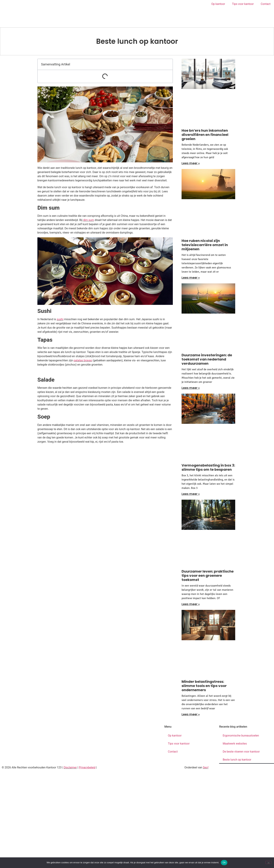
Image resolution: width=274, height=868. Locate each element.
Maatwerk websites (235, 744)
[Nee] (268, 862)
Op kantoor (218, 4)
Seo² (206, 767)
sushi (60, 319)
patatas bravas (83, 360)
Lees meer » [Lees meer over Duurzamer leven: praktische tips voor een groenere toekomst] (191, 604)
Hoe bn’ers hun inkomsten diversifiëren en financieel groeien (205, 135)
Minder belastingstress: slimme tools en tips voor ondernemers (204, 686)
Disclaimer (70, 767)
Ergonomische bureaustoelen (241, 736)
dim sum (89, 220)
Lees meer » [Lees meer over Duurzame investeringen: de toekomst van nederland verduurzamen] (191, 388)
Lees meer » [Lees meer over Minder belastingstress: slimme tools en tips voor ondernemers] (191, 714)
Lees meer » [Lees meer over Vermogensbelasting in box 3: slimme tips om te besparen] (191, 494)
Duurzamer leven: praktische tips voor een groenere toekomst (208, 576)
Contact (266, 4)
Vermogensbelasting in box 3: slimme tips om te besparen (208, 467)
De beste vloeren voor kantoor (241, 752)
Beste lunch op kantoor (237, 760)
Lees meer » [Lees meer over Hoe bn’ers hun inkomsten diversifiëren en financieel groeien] (191, 163)
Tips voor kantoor (243, 4)
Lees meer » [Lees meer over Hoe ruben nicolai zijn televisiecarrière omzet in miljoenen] (191, 278)
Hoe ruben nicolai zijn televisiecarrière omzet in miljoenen (205, 245)
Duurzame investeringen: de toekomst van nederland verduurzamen (207, 359)
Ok (224, 863)
